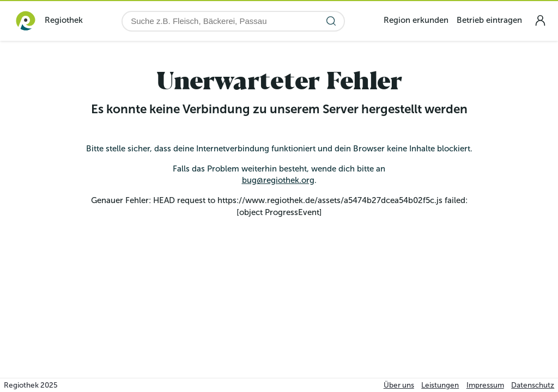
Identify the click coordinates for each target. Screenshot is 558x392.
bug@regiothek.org (278, 180)
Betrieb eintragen (489, 20)
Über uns (399, 385)
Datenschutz (533, 385)
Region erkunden (416, 20)
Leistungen (440, 385)
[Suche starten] (331, 21)
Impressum (485, 385)
